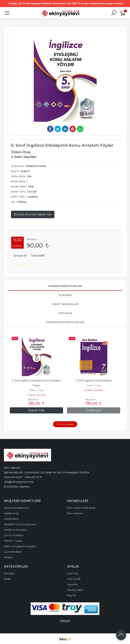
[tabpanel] (65, 78)
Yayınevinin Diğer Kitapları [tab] (65, 322)
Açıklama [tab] (65, 295)
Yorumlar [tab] (65, 313)
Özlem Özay (36, 390)
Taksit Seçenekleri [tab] (65, 304)
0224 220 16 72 (33, 477)
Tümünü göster (65, 424)
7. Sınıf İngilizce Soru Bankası (94, 381)
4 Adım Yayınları (36, 395)
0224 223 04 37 (13, 477)
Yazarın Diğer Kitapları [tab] (65, 286)
